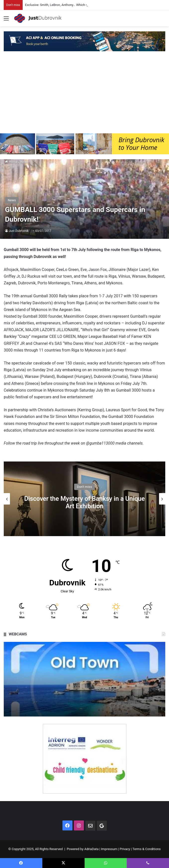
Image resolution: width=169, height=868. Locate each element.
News (25, 162)
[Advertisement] (84, 96)
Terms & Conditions (146, 849)
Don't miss (84, 487)
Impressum (109, 849)
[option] (84, 499)
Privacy (125, 849)
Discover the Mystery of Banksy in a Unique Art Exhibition (84, 502)
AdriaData (91, 849)
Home (11, 162)
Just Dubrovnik (19, 231)
